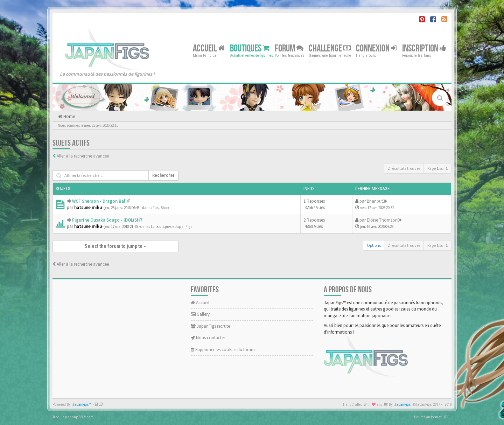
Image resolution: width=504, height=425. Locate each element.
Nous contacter (208, 338)
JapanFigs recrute (210, 326)
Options (374, 245)
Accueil (209, 48)
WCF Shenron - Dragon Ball (99, 201)
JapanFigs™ (82, 405)
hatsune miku (88, 207)
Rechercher (163, 175)
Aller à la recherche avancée (83, 156)
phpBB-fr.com (82, 417)
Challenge (330, 48)
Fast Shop (161, 208)
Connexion (376, 48)
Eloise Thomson (382, 220)
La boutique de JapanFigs (171, 227)
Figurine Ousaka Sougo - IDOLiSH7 (107, 220)
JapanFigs (403, 405)
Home (69, 116)
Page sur (437, 168)
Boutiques (250, 48)
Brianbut (375, 201)
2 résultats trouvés (404, 168)
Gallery (200, 314)
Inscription (424, 48)
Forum (289, 48)
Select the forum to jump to (115, 246)
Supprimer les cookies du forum (223, 350)
